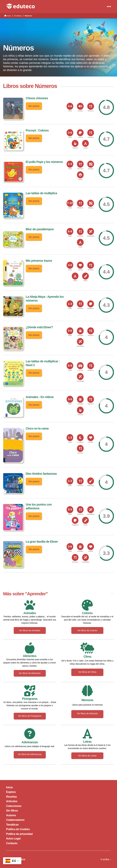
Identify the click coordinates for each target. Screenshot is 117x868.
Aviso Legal (13, 839)
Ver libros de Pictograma (30, 716)
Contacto (12, 843)
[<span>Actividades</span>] (91, 231)
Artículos (12, 801)
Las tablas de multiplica (41, 193)
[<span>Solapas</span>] (91, 164)
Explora (11, 792)
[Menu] (109, 7)
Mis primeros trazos (39, 261)
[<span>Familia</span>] (80, 265)
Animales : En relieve (40, 397)
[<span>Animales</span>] (80, 331)
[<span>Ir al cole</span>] (80, 366)
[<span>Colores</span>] (80, 133)
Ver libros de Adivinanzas (30, 754)
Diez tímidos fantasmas (41, 474)
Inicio (9, 787)
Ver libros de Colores (87, 630)
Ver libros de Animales (30, 630)
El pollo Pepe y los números (44, 162)
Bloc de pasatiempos (40, 229)
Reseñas (12, 797)
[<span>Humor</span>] (80, 175)
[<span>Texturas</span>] (75, 143)
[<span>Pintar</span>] (85, 276)
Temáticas (12, 825)
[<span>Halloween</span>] (91, 481)
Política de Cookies (18, 829)
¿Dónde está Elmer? (39, 327)
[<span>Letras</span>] (85, 143)
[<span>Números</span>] (91, 106)
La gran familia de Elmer (42, 542)
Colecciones (14, 806)
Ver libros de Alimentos (30, 673)
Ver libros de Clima (87, 672)
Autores (11, 815)
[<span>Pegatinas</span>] (91, 304)
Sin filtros (12, 811)
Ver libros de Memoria (87, 713)
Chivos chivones (37, 98)
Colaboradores (15, 820)
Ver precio (34, 106)
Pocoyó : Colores (37, 130)
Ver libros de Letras (87, 756)
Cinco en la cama (37, 428)
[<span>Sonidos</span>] (80, 106)
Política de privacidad (19, 834)
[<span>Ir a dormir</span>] (80, 438)
